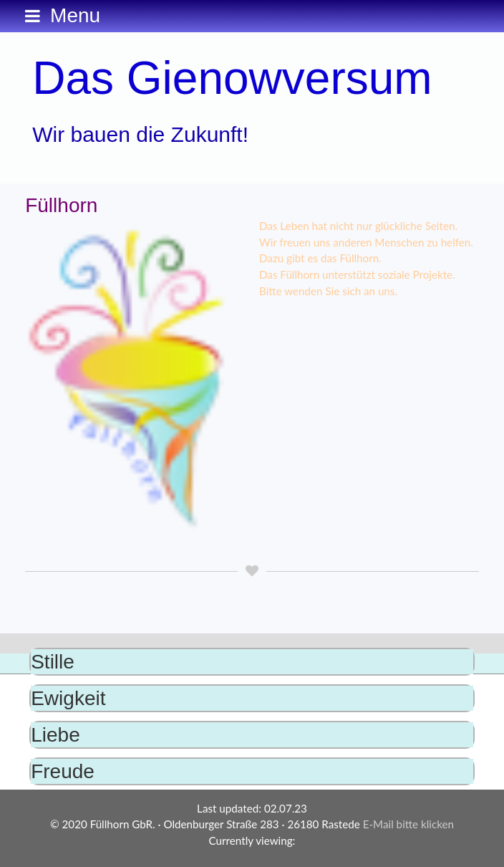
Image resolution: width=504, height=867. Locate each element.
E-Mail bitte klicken (408, 824)
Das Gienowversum (232, 78)
